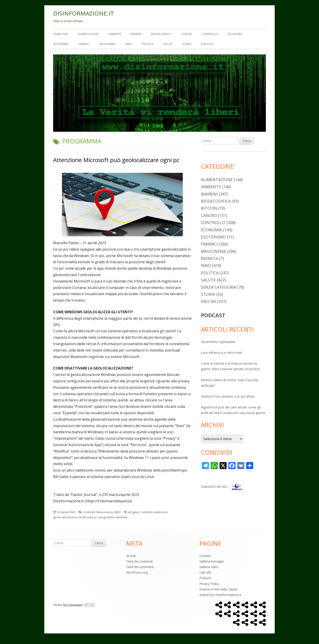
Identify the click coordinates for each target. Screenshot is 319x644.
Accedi (131, 556)
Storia (187, 44)
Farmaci (84, 44)
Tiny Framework (72, 605)
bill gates (134, 512)
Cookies (205, 556)
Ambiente (115, 34)
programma (106, 517)
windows (122, 517)
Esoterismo (61, 44)
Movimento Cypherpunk (218, 342)
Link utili (205, 572)
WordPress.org (137, 572)
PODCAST (213, 315)
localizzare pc (88, 517)
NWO (129, 44)
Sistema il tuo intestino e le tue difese (228, 396)
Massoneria (108, 44)
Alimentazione (88, 34)
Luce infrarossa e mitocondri (222, 353)
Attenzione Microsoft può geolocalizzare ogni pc (116, 160)
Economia (235, 34)
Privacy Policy (209, 584)
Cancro (187, 34)
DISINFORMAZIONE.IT (84, 13)
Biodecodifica (161, 34)
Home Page (61, 34)
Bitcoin (209, 208)
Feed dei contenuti (140, 561)
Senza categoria (219, 287)
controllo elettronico (155, 512)
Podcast (207, 44)
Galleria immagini (212, 561)
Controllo (210, 34)
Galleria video (209, 567)
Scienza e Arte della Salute (218, 589)
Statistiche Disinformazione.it (220, 595)
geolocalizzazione (65, 517)
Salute (168, 44)
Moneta (209, 258)
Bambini (136, 34)
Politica (148, 44)
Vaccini (208, 301)
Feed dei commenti (140, 567)
